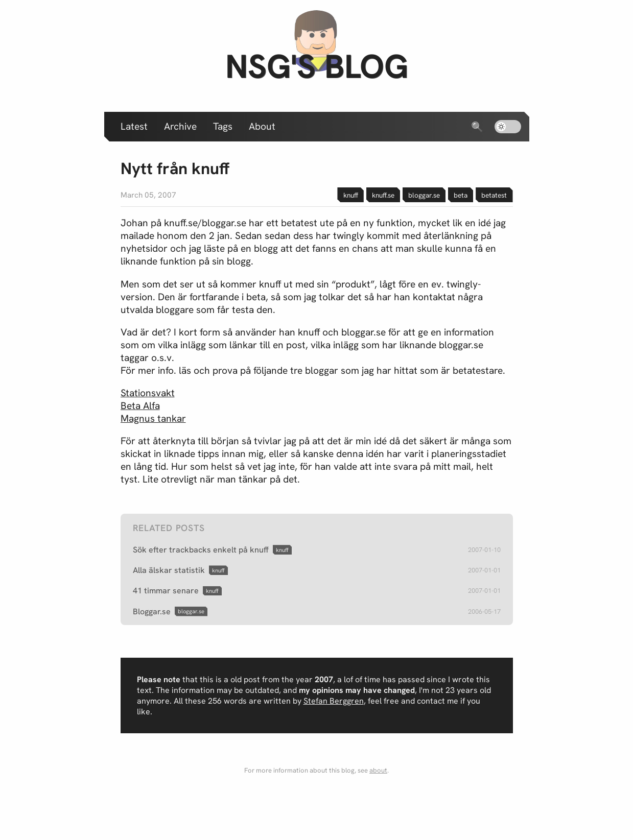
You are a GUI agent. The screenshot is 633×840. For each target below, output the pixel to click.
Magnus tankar (153, 418)
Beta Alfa (140, 406)
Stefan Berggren (334, 701)
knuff (351, 195)
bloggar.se (424, 195)
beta (461, 195)
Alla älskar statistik (169, 570)
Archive (180, 126)
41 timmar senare (166, 591)
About (262, 126)
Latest (134, 126)
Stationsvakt (148, 393)
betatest (494, 195)
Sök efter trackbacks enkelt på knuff (201, 550)
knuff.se (383, 195)
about (378, 770)
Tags (223, 126)
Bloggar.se (152, 611)
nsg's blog (317, 66)
